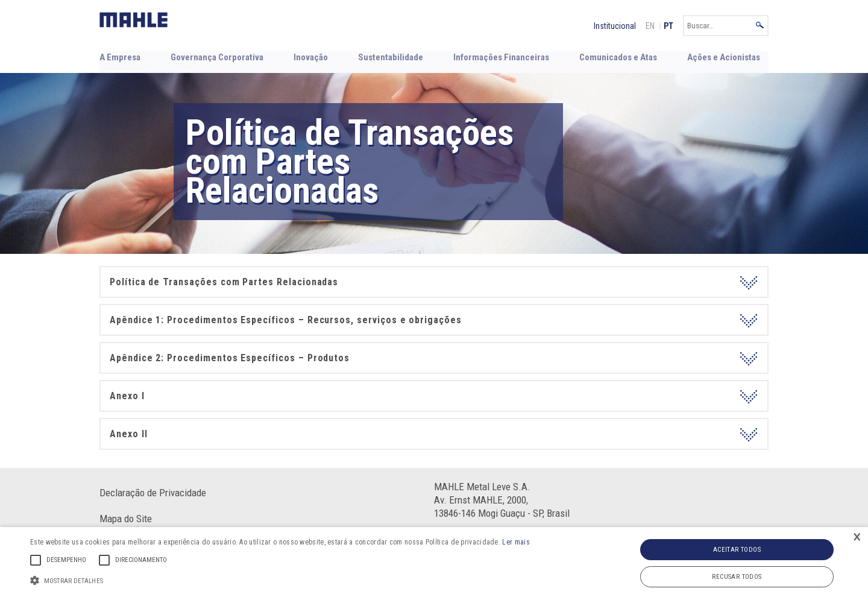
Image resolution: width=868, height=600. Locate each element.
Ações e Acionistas (724, 57)
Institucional (615, 26)
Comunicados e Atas (618, 57)
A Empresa (119, 57)
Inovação (310, 57)
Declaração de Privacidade (153, 492)
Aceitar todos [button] (737, 550)
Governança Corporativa (216, 57)
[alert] (434, 564)
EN (650, 26)
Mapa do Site (126, 518)
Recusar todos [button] (737, 577)
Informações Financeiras (501, 57)
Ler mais (516, 542)
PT (668, 26)
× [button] (857, 538)
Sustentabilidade (391, 57)
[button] (280, 579)
